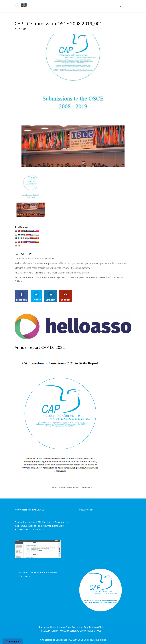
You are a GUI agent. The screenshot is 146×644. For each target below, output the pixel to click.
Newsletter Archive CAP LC (29, 510)
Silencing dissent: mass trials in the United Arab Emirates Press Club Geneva (52, 268)
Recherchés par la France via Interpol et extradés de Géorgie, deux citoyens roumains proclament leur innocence (71, 263)
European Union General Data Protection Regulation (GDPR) (71, 627)
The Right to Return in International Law (35, 258)
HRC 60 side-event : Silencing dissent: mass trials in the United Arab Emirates (53, 273)
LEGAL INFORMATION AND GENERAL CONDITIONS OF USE (71, 631)
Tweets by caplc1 (86, 510)
